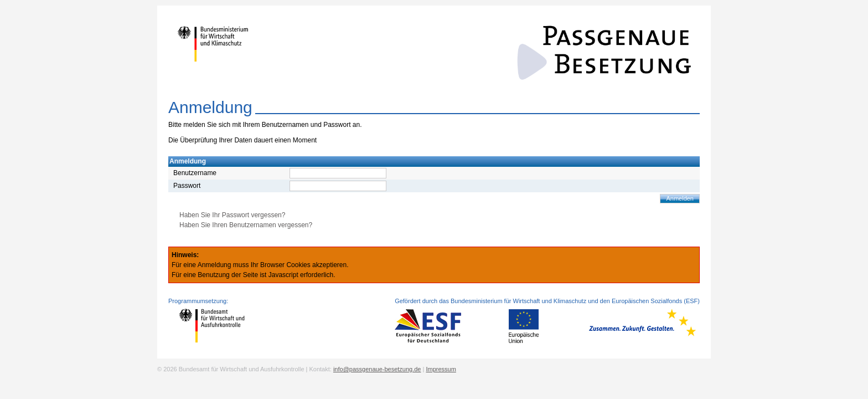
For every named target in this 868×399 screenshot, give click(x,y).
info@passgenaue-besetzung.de (377, 369)
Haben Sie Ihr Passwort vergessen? (232, 215)
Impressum (441, 369)
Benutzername (195, 173)
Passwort (187, 186)
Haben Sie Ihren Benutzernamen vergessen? (246, 225)
